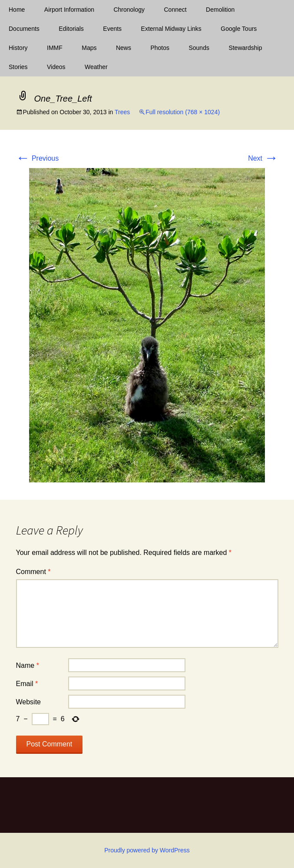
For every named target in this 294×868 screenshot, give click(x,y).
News (124, 48)
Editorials (71, 29)
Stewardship (245, 48)
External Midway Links (171, 29)
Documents (24, 29)
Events (112, 29)
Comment (33, 572)
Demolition (220, 10)
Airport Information (69, 10)
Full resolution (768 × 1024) (183, 112)
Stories (18, 67)
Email (27, 684)
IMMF (55, 48)
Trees (122, 112)
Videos (56, 67)
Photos (160, 48)
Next (263, 158)
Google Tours (239, 29)
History (18, 48)
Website (29, 702)
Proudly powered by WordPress (147, 850)
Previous (38, 158)
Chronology (129, 10)
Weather (96, 67)
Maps (89, 48)
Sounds (199, 48)
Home (17, 10)
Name (28, 665)
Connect (175, 10)
